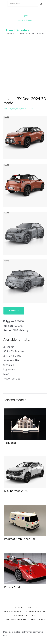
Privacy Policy (38, 620)
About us (33, 607)
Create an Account (25, 20)
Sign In (25, 16)
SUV (31, 109)
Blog (34, 615)
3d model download (36, 611)
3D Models (7, 109)
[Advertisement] (25, 66)
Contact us (18, 607)
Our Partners (20, 615)
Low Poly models (13, 611)
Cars (14, 109)
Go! (41, 4)
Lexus (18, 109)
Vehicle (24, 109)
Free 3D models (18, 30)
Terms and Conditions (16, 620)
